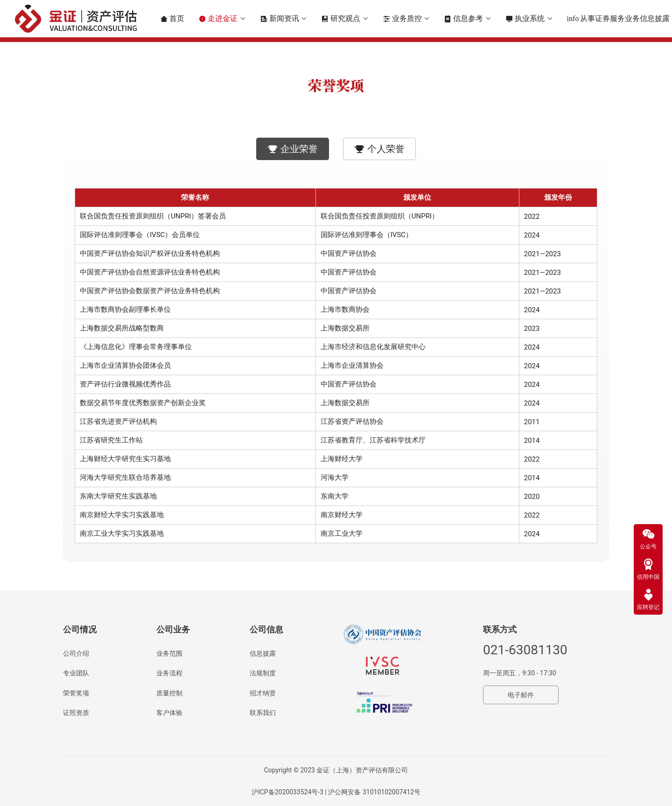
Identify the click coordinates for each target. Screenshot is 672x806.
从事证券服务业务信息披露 (619, 19)
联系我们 (263, 713)
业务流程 (169, 673)
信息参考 (465, 19)
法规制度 (263, 673)
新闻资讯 (280, 19)
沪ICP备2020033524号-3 (287, 792)
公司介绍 (76, 653)
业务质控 (403, 19)
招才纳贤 (263, 693)
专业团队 (76, 673)
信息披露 (263, 653)
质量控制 (169, 693)
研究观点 (342, 19)
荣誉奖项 (76, 693)
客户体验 (169, 713)
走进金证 (219, 19)
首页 (173, 19)
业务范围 (169, 653)
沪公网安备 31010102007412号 (374, 792)
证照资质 (76, 713)
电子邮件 (521, 695)
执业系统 (526, 19)
